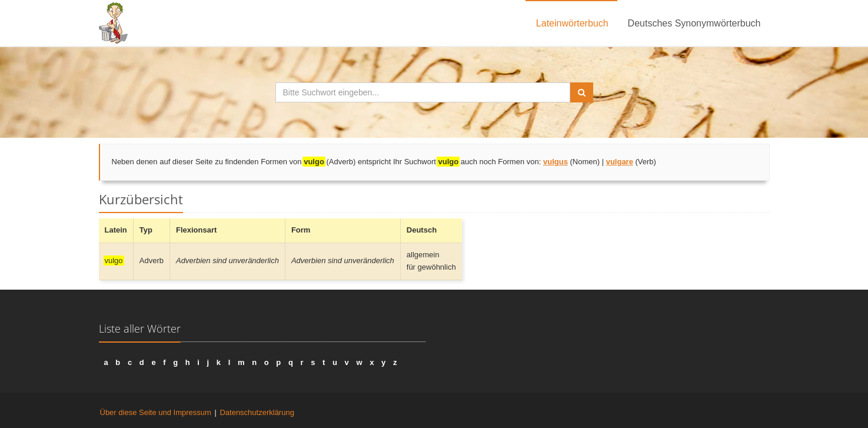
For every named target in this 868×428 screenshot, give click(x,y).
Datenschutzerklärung (257, 412)
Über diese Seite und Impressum (156, 412)
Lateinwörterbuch (572, 23)
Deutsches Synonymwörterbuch (694, 23)
